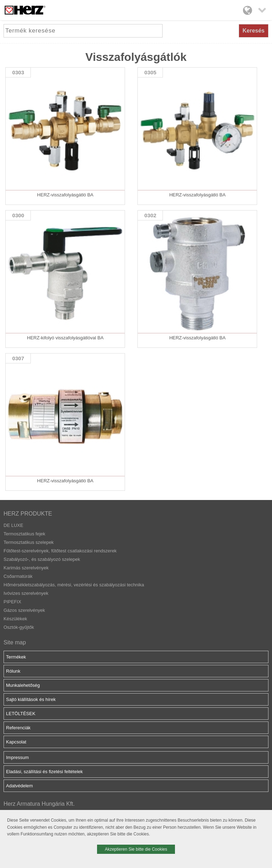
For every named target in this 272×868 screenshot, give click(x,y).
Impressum (17, 757)
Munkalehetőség (23, 685)
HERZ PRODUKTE (28, 514)
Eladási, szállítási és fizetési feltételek (44, 772)
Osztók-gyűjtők (19, 627)
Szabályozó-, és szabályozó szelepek (42, 559)
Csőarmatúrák (18, 576)
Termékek (16, 657)
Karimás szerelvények (26, 568)
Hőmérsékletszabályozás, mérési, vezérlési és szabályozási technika (74, 585)
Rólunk (13, 671)
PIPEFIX (12, 602)
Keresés (254, 31)
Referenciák (18, 728)
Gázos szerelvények (24, 610)
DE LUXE (13, 525)
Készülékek (15, 619)
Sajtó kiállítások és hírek (31, 699)
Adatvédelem (19, 786)
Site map (15, 642)
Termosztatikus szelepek (29, 542)
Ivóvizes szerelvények (26, 593)
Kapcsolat (16, 742)
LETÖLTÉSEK (21, 714)
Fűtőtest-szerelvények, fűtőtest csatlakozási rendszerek (60, 551)
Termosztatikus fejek (24, 534)
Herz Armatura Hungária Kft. (39, 804)
